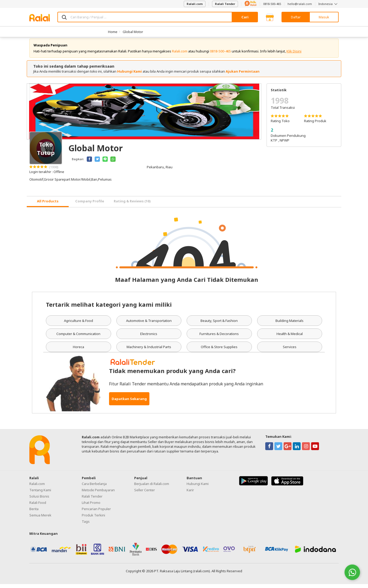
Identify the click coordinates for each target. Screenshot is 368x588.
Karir (190, 494)
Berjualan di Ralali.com (152, 488)
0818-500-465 (272, 4)
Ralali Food (38, 506)
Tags (86, 525)
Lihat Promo (91, 506)
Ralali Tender (225, 4)
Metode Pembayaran (98, 494)
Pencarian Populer (96, 513)
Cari (245, 17)
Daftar (296, 17)
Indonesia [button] (329, 4)
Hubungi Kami (129, 75)
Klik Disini (294, 55)
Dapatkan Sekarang (129, 403)
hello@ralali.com (300, 4)
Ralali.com (195, 4)
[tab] (48, 206)
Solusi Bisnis (39, 500)
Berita (34, 513)
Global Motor (133, 32)
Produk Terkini (93, 519)
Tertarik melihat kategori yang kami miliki (109, 308)
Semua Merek (40, 519)
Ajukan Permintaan (243, 75)
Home (113, 32)
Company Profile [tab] (90, 205)
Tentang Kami (40, 494)
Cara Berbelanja (94, 488)
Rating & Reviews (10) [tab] (132, 205)
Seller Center (145, 494)
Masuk (324, 17)
